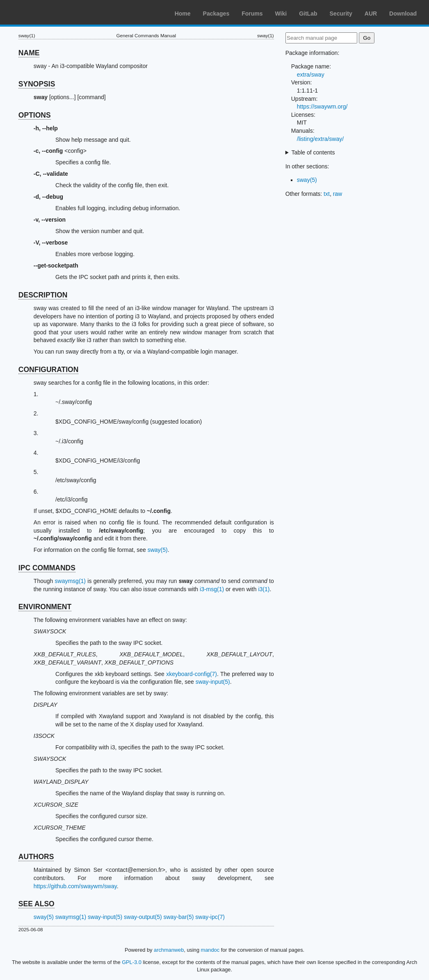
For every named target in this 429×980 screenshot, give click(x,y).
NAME (29, 53)
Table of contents (313, 152)
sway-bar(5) (179, 917)
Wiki (281, 14)
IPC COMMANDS (47, 568)
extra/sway (311, 75)
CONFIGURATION (48, 370)
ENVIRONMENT (45, 607)
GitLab (308, 14)
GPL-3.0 (132, 962)
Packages (216, 14)
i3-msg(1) (212, 589)
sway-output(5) (143, 917)
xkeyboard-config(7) (192, 674)
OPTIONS (35, 115)
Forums (252, 14)
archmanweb (169, 950)
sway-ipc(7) (210, 917)
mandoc (210, 950)
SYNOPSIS (37, 84)
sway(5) (158, 550)
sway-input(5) (213, 682)
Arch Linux (45, 12)
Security (341, 14)
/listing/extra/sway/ (320, 139)
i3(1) (264, 589)
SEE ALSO (37, 904)
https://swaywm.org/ (322, 107)
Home (183, 14)
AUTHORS (36, 857)
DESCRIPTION (43, 295)
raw (338, 194)
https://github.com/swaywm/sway (75, 886)
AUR (371, 14)
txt (327, 194)
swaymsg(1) (70, 581)
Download (403, 14)
